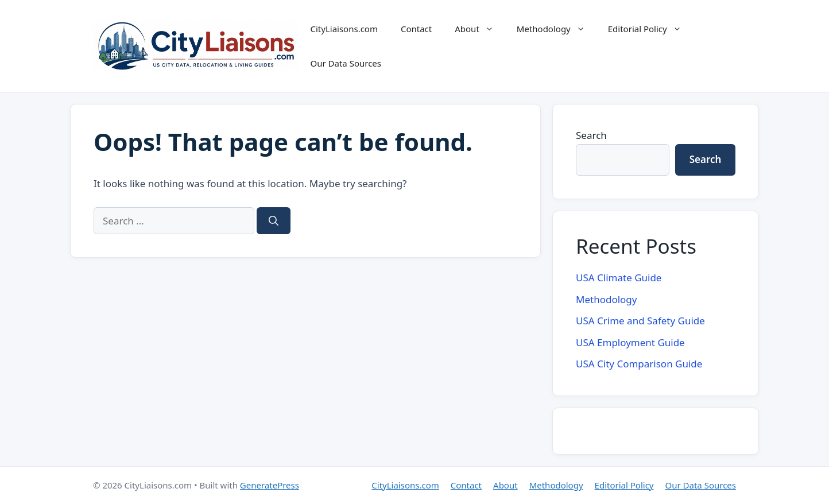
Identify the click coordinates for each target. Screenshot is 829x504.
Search (591, 135)
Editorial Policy (650, 29)
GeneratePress (270, 485)
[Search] (274, 221)
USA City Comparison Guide (639, 364)
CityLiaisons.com (344, 29)
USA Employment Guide (630, 342)
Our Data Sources (346, 63)
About (480, 29)
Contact (416, 29)
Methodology (557, 29)
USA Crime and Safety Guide (640, 321)
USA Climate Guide (619, 278)
